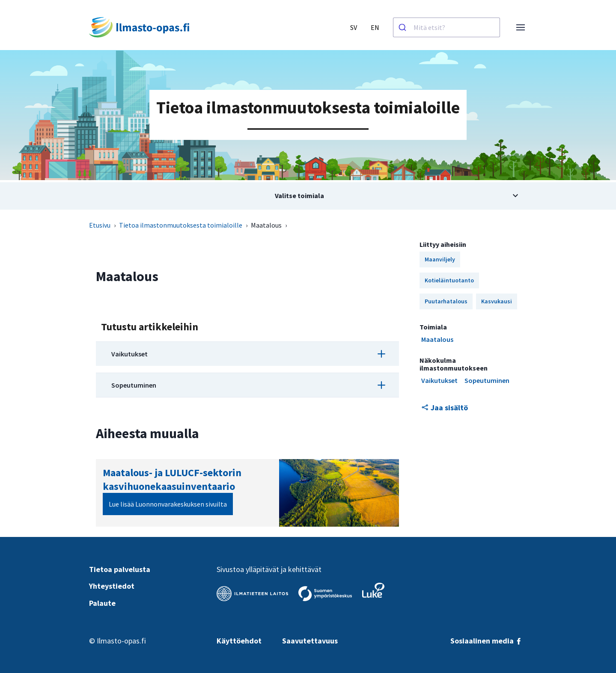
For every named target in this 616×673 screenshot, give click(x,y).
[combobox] (446, 27)
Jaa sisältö (445, 408)
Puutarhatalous (446, 301)
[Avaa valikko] (521, 27)
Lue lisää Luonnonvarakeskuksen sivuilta (168, 504)
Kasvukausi (497, 301)
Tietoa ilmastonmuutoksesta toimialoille (181, 225)
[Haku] (403, 27)
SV (354, 27)
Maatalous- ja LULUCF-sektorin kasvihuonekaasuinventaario (172, 479)
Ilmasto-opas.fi (121, 641)
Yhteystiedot (112, 586)
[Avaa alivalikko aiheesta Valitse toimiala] (308, 196)
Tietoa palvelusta (120, 569)
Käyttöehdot (239, 641)
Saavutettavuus (310, 641)
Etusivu (100, 225)
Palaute (102, 603)
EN (375, 27)
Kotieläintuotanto (449, 280)
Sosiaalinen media (486, 641)
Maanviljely (440, 259)
